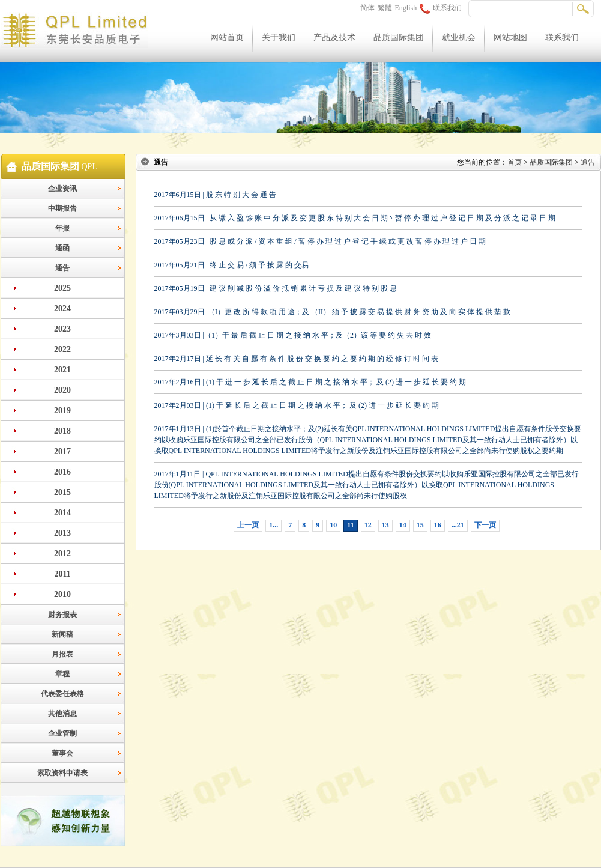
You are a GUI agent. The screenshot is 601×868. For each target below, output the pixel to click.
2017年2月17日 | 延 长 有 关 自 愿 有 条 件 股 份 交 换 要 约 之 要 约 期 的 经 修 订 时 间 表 (296, 359)
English (406, 8)
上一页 (248, 525)
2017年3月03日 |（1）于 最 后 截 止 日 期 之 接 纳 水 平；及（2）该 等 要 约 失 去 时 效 (293, 335)
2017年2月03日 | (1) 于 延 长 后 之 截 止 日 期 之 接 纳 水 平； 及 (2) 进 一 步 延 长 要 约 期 (297, 405)
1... (273, 525)
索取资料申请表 (62, 773)
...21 (458, 525)
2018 (62, 431)
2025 (62, 288)
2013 (62, 533)
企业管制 (62, 733)
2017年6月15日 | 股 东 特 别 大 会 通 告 (215, 195)
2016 (62, 472)
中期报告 (62, 208)
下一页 (485, 525)
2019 (62, 411)
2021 (62, 370)
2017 (62, 451)
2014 (62, 513)
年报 (62, 228)
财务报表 (62, 615)
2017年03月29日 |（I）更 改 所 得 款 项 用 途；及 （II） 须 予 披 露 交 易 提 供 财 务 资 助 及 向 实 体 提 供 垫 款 (332, 312)
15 (420, 525)
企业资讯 (62, 189)
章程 (62, 674)
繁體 (385, 8)
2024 (62, 308)
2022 (62, 349)
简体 (367, 8)
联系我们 (441, 8)
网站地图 (510, 38)
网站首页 (227, 38)
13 (385, 525)
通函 (62, 248)
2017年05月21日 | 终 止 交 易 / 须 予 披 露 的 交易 (232, 265)
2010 (62, 594)
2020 (62, 390)
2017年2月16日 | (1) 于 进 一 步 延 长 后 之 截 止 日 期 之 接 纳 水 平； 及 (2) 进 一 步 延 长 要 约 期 (310, 382)
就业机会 (459, 38)
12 (368, 525)
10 (333, 525)
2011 (62, 574)
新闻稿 (62, 634)
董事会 (62, 753)
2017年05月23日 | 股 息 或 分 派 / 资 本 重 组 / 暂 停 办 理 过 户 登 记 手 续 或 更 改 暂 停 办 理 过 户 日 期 (320, 241)
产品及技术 (334, 38)
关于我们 (279, 38)
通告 (62, 268)
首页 (515, 162)
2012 (62, 554)
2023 (62, 329)
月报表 (62, 654)
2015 (62, 492)
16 (438, 525)
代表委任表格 (62, 694)
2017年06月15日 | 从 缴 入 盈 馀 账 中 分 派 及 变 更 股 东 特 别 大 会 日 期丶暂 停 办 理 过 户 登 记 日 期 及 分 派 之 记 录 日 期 (355, 218)
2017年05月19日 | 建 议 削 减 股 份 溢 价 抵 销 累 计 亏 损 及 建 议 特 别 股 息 (276, 288)
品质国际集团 (399, 38)
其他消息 (62, 714)
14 (403, 525)
